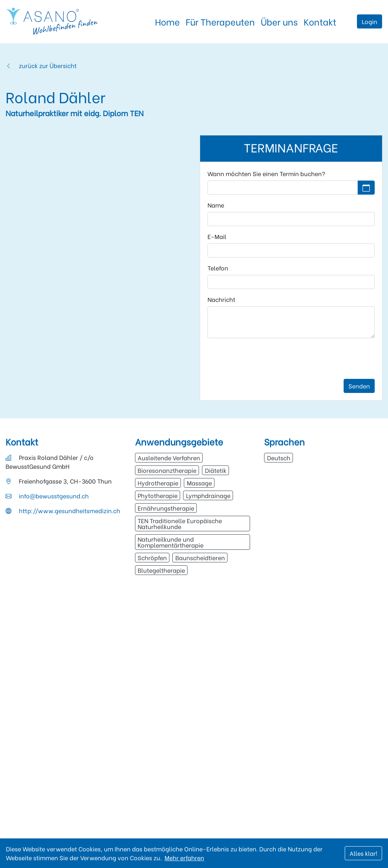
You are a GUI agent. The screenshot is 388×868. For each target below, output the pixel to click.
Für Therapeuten (220, 21)
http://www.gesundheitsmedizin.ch (70, 510)
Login (370, 21)
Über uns (279, 21)
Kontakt (320, 21)
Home (167, 21)
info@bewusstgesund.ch (54, 496)
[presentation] (264, 359)
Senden (359, 386)
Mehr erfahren (184, 857)
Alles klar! (363, 853)
